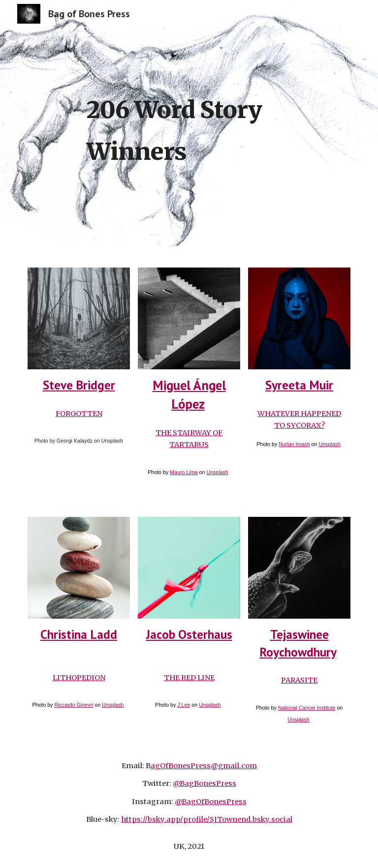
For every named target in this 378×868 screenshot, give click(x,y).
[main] (216, 128)
